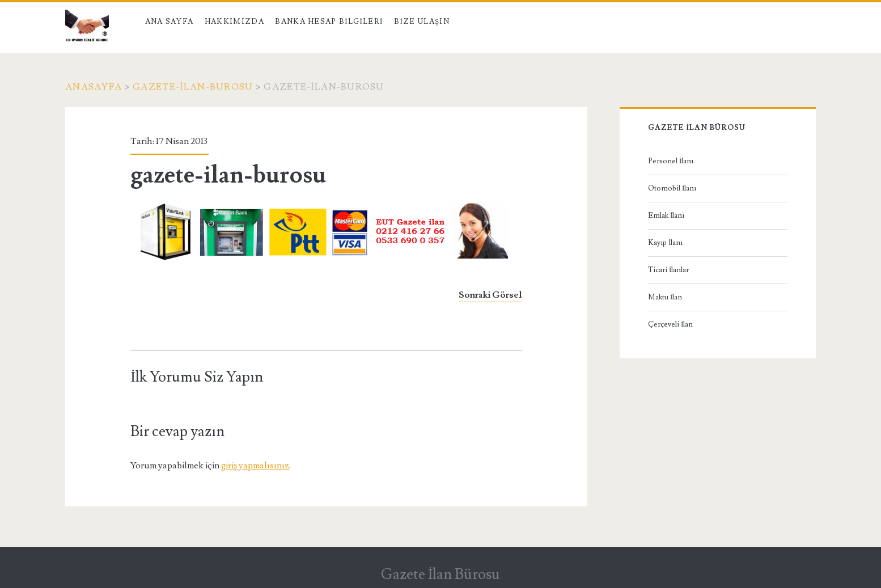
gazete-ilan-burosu (193, 87)
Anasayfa (94, 87)
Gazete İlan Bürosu (441, 574)
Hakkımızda (234, 22)
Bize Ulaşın (422, 22)
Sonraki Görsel (490, 295)
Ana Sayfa (170, 22)
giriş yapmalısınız (255, 466)
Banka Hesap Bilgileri (329, 22)
